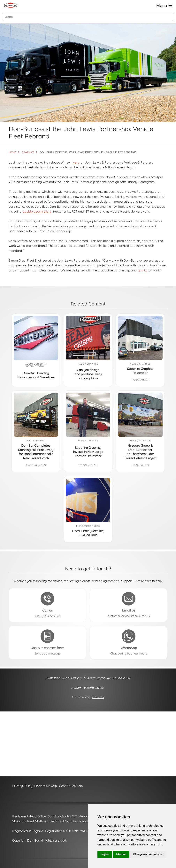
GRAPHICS (28, 152)
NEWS (13, 152)
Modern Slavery (46, 786)
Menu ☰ (164, 5)
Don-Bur (98, 697)
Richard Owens (93, 688)
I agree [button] (105, 854)
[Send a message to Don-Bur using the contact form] (47, 643)
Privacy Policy (22, 786)
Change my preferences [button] (148, 854)
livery (76, 162)
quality (143, 270)
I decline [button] (121, 854)
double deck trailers (37, 211)
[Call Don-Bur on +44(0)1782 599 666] (47, 605)
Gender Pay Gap (71, 786)
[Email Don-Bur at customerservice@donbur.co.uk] (129, 605)
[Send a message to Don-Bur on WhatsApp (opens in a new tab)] (129, 643)
